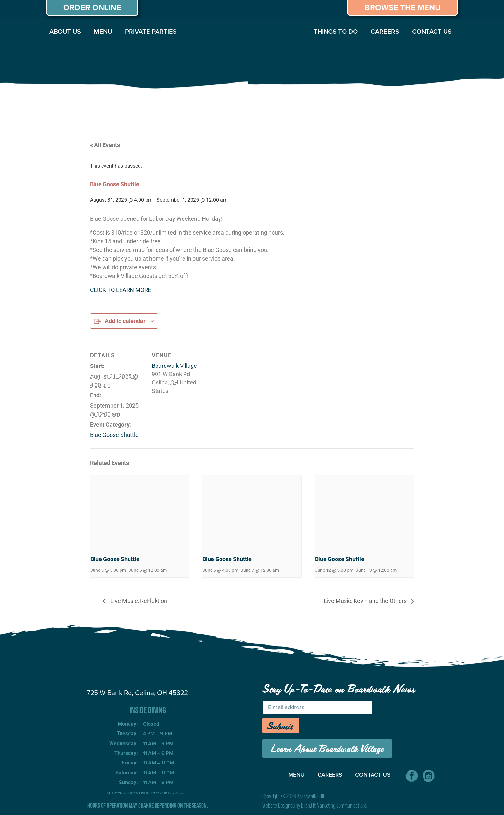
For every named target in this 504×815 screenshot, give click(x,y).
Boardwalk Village (174, 366)
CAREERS (385, 32)
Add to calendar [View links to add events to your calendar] (125, 321)
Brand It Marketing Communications (334, 806)
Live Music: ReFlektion (138, 601)
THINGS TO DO (336, 32)
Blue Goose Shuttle (114, 435)
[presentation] (140, 512)
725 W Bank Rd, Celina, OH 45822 (137, 693)
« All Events (105, 145)
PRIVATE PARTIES (151, 32)
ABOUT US (65, 32)
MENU (103, 32)
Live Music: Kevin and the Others (366, 601)
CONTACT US (432, 32)
